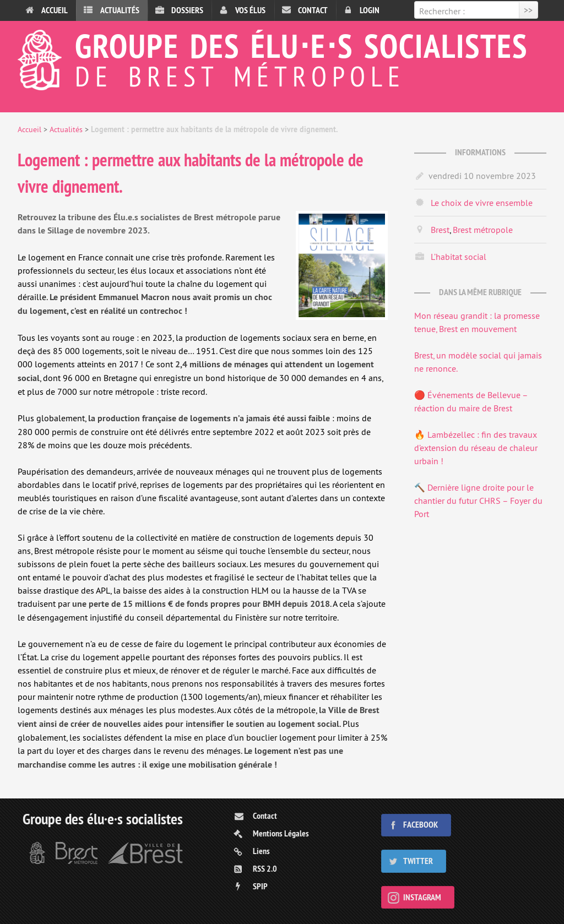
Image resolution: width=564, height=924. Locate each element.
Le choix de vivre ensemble (482, 203)
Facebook (421, 825)
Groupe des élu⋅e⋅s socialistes (282, 57)
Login (370, 10)
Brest (440, 230)
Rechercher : (442, 11)
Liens (261, 851)
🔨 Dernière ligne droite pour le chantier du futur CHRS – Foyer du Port (478, 501)
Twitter (418, 861)
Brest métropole (483, 230)
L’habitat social (459, 257)
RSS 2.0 (265, 869)
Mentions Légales (281, 833)
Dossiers (187, 10)
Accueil (55, 10)
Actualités (120, 10)
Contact (313, 10)
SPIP (260, 886)
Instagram (422, 897)
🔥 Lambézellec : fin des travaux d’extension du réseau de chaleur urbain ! (476, 448)
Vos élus (250, 10)
